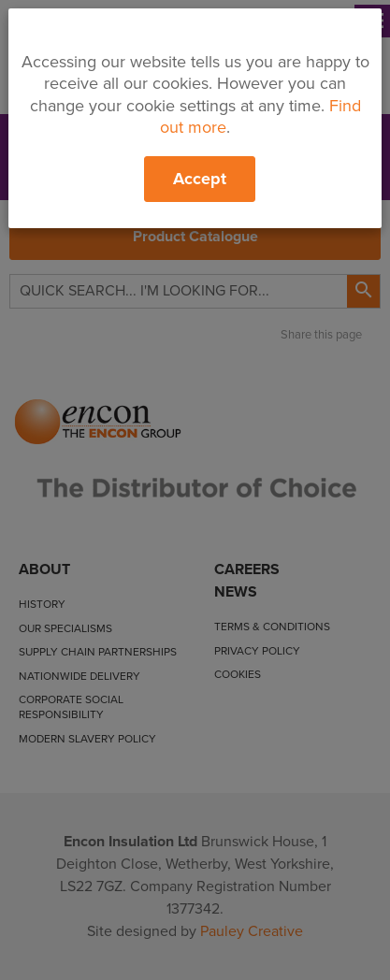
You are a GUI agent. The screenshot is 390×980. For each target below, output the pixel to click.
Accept (200, 179)
